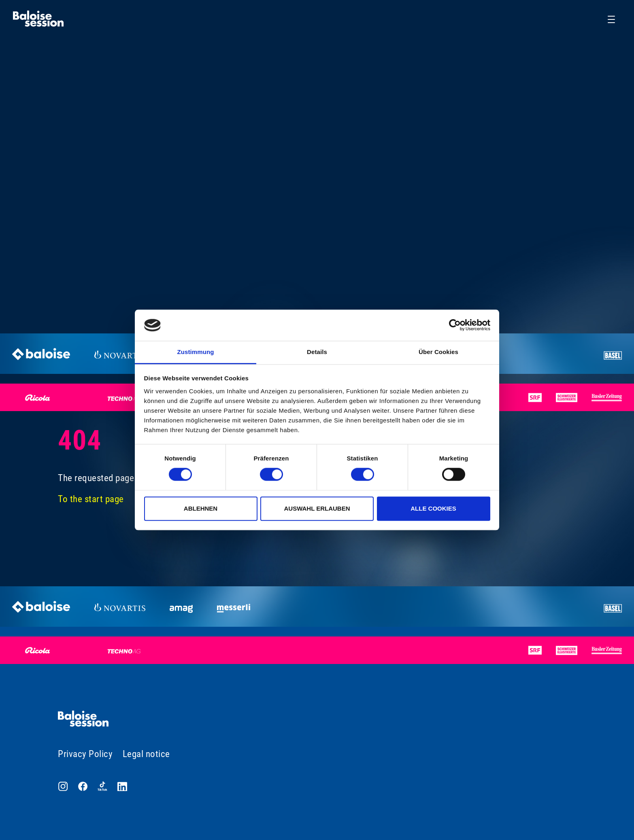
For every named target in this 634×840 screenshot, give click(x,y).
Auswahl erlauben (317, 508)
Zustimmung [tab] (196, 352)
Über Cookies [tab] (438, 352)
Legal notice (146, 754)
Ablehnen (201, 508)
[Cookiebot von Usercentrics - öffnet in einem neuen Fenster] (455, 325)
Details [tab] (317, 352)
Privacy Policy (85, 754)
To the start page (91, 499)
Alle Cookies (433, 508)
